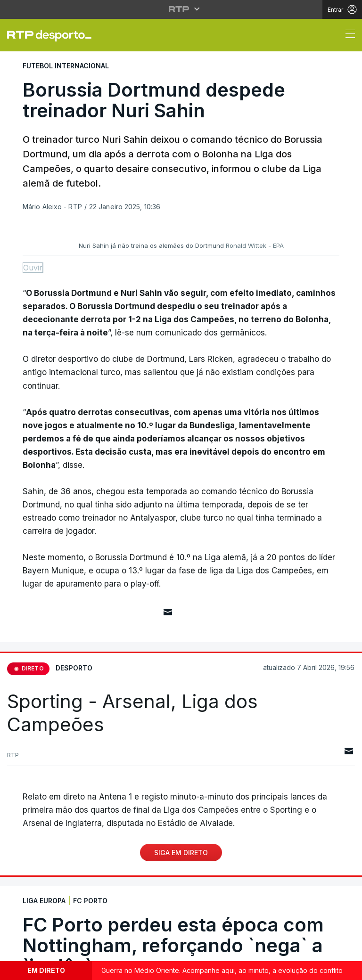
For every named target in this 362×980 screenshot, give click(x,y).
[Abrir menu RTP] (181, 9)
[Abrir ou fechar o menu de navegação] (347, 35)
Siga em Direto (181, 853)
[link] (53, 35)
